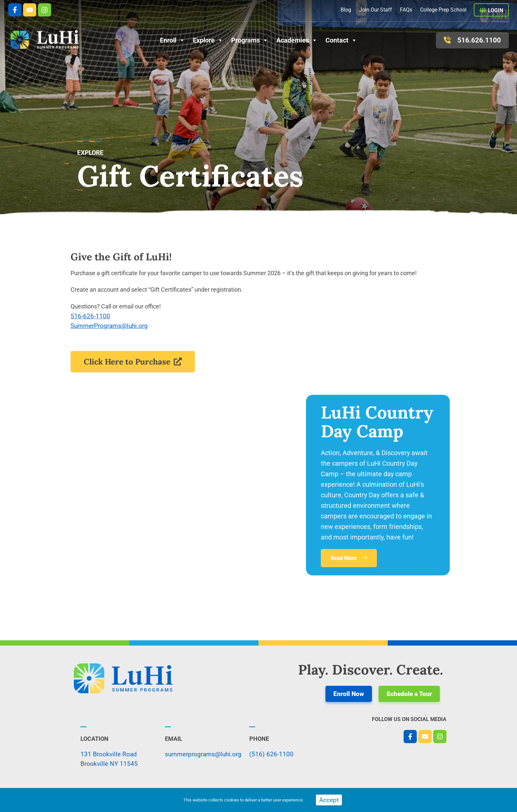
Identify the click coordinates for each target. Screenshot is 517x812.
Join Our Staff (376, 10)
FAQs (406, 10)
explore (90, 153)
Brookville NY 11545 (109, 764)
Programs (250, 40)
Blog (346, 10)
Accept (329, 800)
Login (496, 10)
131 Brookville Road (109, 754)
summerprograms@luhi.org (203, 754)
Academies (297, 40)
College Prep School (443, 10)
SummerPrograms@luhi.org (109, 326)
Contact (341, 40)
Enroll (172, 40)
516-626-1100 (90, 316)
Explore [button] (208, 40)
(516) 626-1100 (271, 754)
